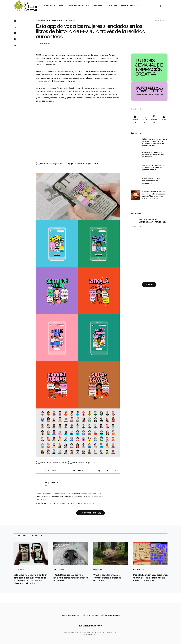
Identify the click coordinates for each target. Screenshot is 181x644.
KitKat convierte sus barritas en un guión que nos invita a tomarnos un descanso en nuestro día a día (155, 142)
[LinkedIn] (163, 119)
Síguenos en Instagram (153, 222)
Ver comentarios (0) (90, 513)
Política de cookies (70, 615)
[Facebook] (135, 119)
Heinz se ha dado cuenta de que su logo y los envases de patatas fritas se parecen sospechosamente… (154, 195)
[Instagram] (154, 119)
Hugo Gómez (45, 44)
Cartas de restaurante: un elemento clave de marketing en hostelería (154, 154)
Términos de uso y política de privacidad (101, 615)
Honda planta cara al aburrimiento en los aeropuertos (151, 181)
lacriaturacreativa (148, 219)
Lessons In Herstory (65, 72)
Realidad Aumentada (52, 20)
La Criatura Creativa (91, 626)
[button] (161, 6)
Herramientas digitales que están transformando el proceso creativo (153, 167)
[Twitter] (145, 119)
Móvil (39, 20)
